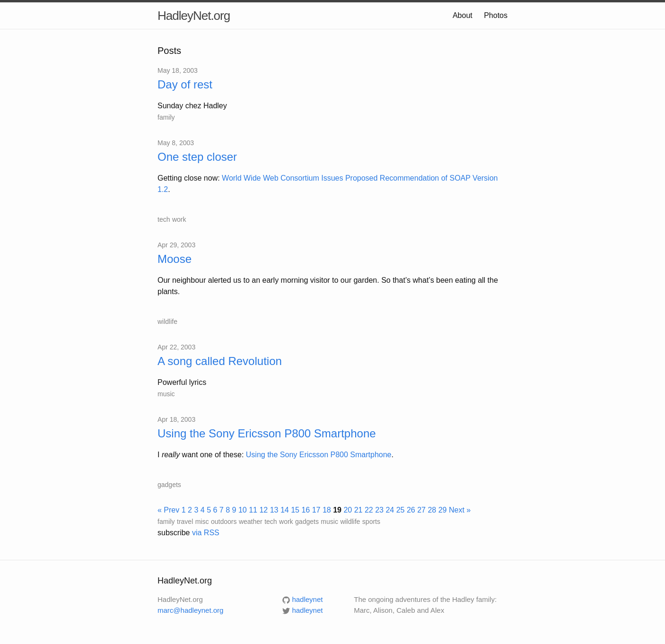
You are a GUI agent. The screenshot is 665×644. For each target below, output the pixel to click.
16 (306, 510)
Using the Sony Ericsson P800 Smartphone (267, 433)
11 (253, 510)
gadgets (169, 485)
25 (401, 510)
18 (327, 510)
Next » (460, 510)
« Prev (168, 510)
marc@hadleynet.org (190, 610)
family (166, 117)
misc (202, 522)
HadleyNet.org (194, 16)
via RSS (206, 533)
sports (371, 522)
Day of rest (185, 84)
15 (295, 510)
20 (348, 510)
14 (285, 510)
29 (443, 510)
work (179, 219)
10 (243, 510)
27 (421, 510)
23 (379, 510)
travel (185, 522)
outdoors (224, 522)
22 (369, 510)
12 (263, 510)
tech (164, 219)
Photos (496, 15)
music (166, 394)
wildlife (167, 322)
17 (316, 510)
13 (274, 510)
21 (359, 510)
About (463, 15)
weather (251, 522)
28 (432, 510)
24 (390, 510)
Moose (175, 259)
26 (411, 510)
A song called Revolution (220, 361)
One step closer (197, 157)
